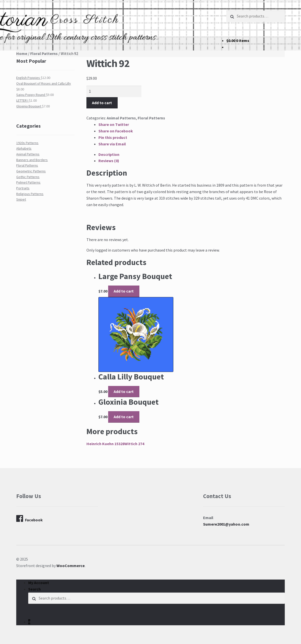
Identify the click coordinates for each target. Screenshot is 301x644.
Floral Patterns (44, 53)
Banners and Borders (32, 160)
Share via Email (112, 144)
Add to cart (102, 103)
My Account (39, 583)
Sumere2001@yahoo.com (226, 524)
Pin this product (113, 137)
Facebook (29, 519)
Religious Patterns (30, 194)
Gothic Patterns (28, 177)
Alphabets (24, 148)
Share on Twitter (114, 124)
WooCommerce (71, 566)
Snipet (21, 199)
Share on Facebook (116, 131)
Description (109, 154)
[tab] (192, 155)
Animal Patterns (121, 118)
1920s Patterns (27, 143)
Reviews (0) (109, 161)
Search (34, 589)
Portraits (23, 188)
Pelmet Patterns (28, 182)
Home (22, 53)
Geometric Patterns (31, 171)
